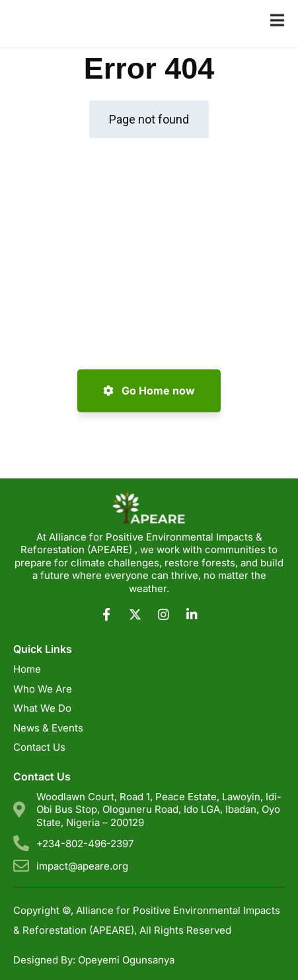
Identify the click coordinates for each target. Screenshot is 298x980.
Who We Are (43, 689)
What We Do (42, 708)
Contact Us (39, 747)
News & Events (48, 728)
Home (27, 669)
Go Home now (149, 391)
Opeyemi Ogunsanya (126, 960)
